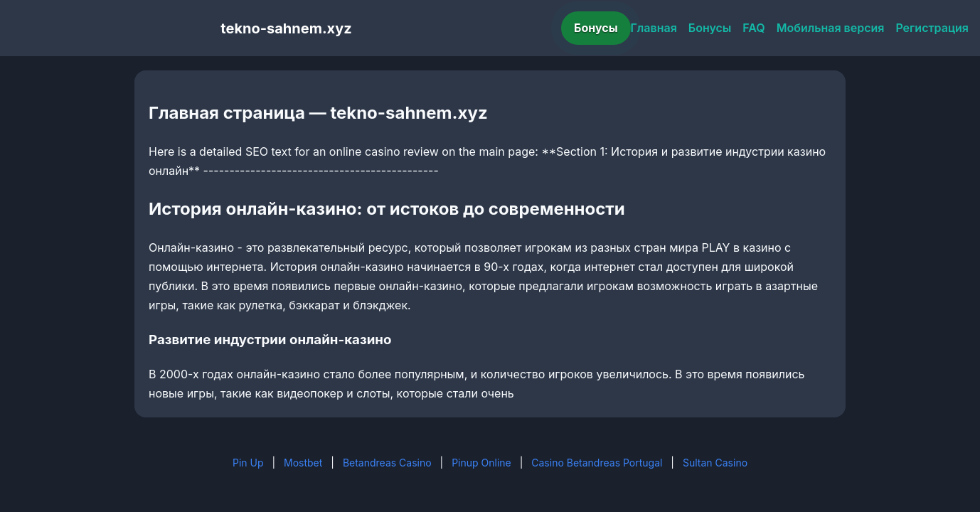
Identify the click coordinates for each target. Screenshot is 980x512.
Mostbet (303, 463)
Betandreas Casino (387, 463)
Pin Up (248, 463)
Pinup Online (481, 463)
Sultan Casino (715, 463)
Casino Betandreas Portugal (597, 463)
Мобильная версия (831, 28)
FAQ (753, 28)
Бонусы (596, 28)
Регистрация (932, 28)
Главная (654, 28)
